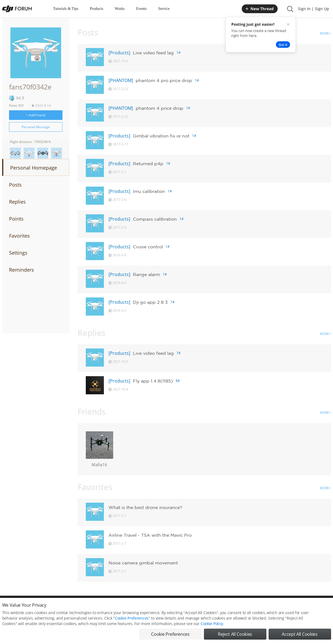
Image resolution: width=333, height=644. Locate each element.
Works (120, 9)
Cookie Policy (212, 624)
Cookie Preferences (132, 618)
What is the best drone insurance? (145, 507)
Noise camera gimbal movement (143, 563)
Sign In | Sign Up (314, 9)
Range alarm (146, 274)
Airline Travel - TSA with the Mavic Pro (150, 535)
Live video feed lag (153, 53)
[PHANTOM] (121, 80)
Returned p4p (148, 164)
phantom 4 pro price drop (164, 80)
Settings (18, 253)
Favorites (19, 236)
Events (141, 9)
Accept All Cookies (300, 634)
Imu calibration (149, 191)
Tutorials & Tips (66, 9)
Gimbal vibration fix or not (161, 136)
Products (97, 9)
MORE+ (325, 33)
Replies (17, 202)
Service (164, 9)
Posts (15, 185)
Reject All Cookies (235, 634)
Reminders (22, 270)
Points (16, 219)
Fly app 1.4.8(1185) (153, 381)
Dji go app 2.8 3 (150, 302)
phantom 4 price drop (160, 108)
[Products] (119, 53)
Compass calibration (155, 219)
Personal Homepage (34, 168)
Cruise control (148, 247)
